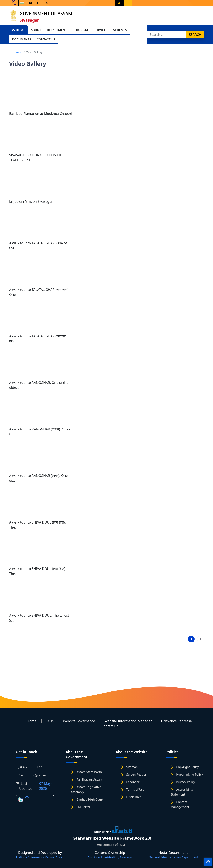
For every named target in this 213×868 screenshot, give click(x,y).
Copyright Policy (187, 767)
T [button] (128, 3)
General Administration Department (173, 857)
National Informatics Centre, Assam (40, 857)
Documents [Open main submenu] (22, 39)
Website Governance (79, 721)
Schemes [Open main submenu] (120, 30)
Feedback (133, 782)
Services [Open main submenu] (101, 30)
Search (195, 35)
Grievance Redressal (177, 721)
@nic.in (31, 775)
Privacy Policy (186, 782)
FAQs (50, 721)
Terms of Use (135, 789)
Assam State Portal (89, 772)
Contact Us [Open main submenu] (46, 39)
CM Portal (83, 807)
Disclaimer (134, 797)
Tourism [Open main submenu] (81, 30)
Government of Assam (46, 14)
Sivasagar (29, 20)
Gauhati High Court (90, 799)
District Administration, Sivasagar (110, 857)
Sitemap (132, 767)
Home (19, 30)
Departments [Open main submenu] (58, 30)
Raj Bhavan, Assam (89, 779)
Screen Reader (136, 774)
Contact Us (110, 726)
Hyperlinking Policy (189, 774)
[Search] (167, 35)
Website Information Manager (128, 721)
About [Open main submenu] (36, 30)
